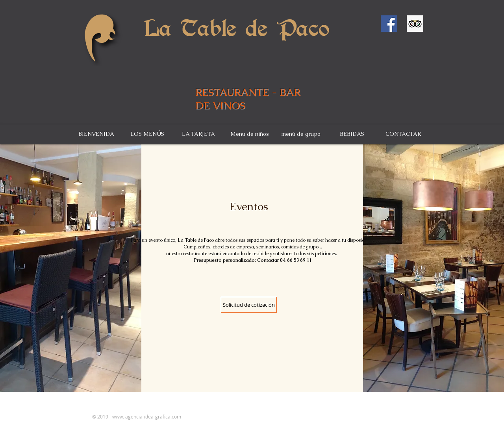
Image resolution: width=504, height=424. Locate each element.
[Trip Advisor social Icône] (415, 24)
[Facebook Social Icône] (389, 24)
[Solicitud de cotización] (249, 305)
